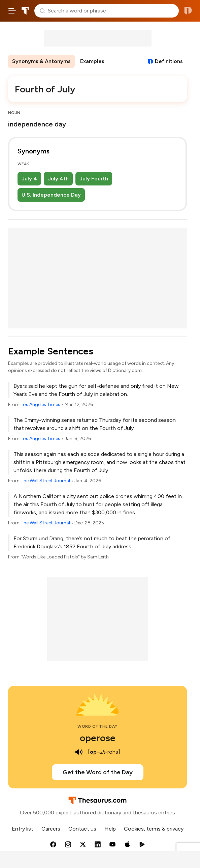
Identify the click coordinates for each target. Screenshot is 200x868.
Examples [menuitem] (92, 61)
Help (110, 829)
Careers (51, 829)
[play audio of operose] (79, 752)
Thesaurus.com (25, 11)
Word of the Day (97, 726)
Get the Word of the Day (98, 772)
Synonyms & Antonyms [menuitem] (41, 61)
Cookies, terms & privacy (154, 829)
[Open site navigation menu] (12, 11)
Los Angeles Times (40, 404)
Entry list (23, 829)
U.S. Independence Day (51, 195)
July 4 (29, 179)
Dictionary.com (188, 11)
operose (98, 738)
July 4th (58, 179)
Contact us (82, 829)
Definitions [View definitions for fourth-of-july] (169, 61)
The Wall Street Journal (45, 481)
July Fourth (94, 179)
